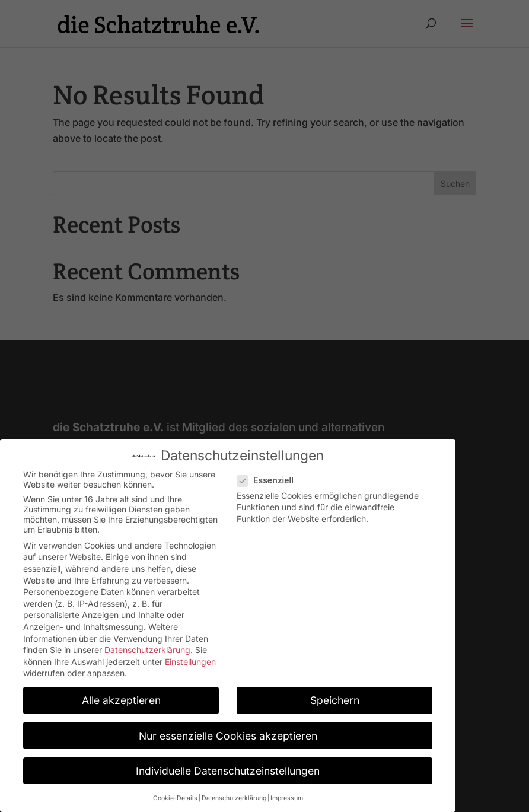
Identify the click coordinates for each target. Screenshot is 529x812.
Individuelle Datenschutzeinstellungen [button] (228, 763)
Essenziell (270, 472)
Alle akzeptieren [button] (121, 693)
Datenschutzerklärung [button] (234, 790)
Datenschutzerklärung (147, 642)
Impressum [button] (287, 790)
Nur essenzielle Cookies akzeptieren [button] (228, 728)
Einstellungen (190, 654)
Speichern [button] (335, 693)
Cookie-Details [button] (175, 790)
